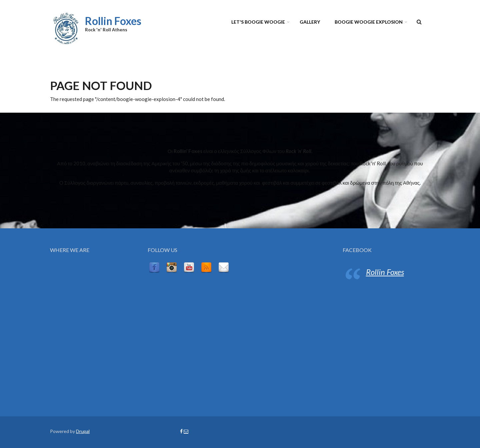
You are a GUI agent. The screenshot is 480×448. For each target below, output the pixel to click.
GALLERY (310, 22)
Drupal (83, 431)
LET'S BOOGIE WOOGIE (259, 23)
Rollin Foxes (113, 21)
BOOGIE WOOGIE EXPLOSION (370, 23)
